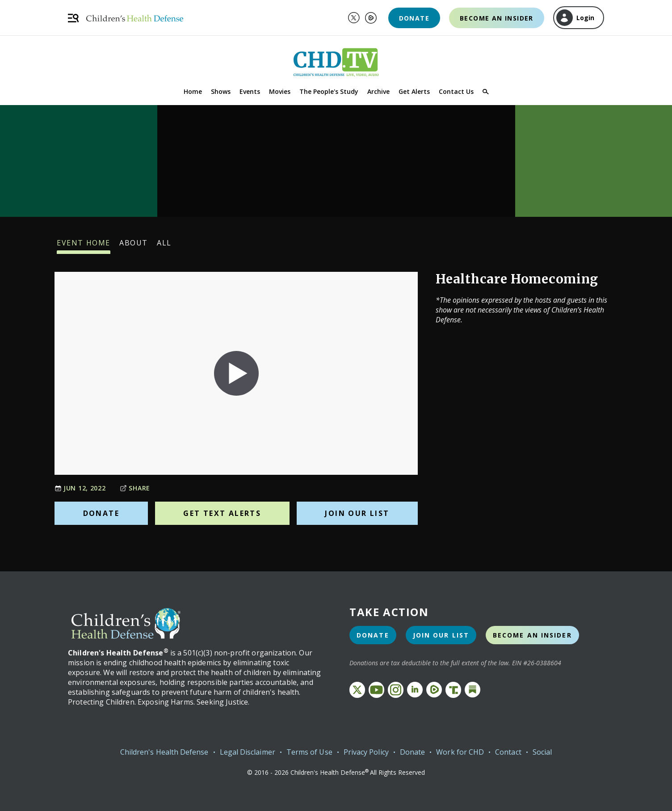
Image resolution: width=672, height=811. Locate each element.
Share (135, 488)
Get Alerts (414, 91)
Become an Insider (497, 18)
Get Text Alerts (222, 513)
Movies (280, 91)
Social (542, 752)
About (134, 246)
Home (193, 91)
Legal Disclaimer (248, 752)
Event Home (84, 246)
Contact (508, 752)
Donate (414, 18)
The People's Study (329, 91)
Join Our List (357, 513)
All (164, 246)
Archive (378, 91)
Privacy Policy (366, 752)
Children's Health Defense (164, 752)
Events (250, 91)
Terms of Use (309, 752)
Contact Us (456, 91)
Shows (221, 91)
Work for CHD (460, 752)
